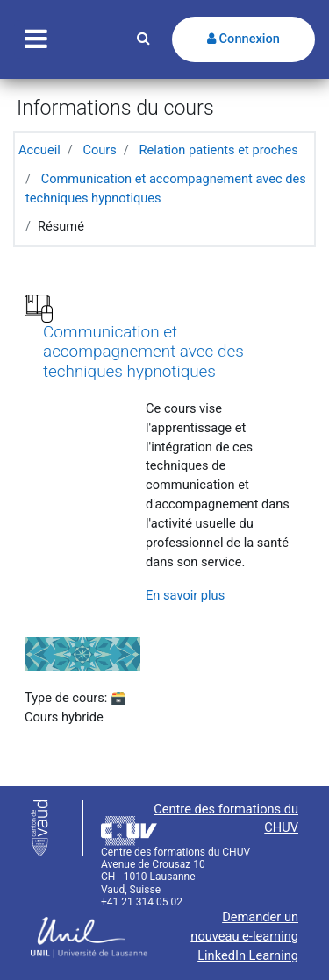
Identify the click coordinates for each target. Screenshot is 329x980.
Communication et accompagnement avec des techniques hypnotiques (143, 352)
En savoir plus (185, 595)
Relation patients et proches (218, 150)
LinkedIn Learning (248, 955)
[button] (144, 39)
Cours (99, 150)
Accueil (39, 150)
